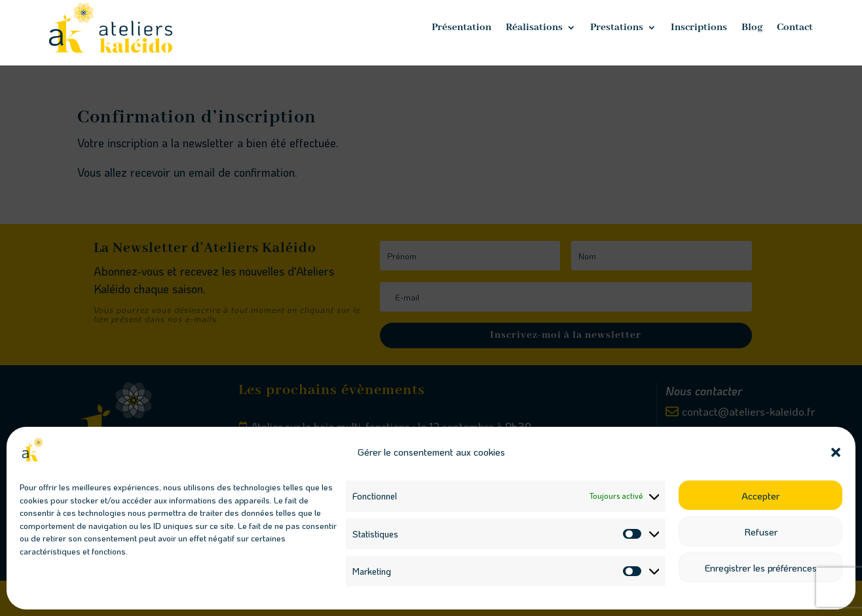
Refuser (761, 532)
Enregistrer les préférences (761, 568)
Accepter (760, 496)
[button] (836, 452)
